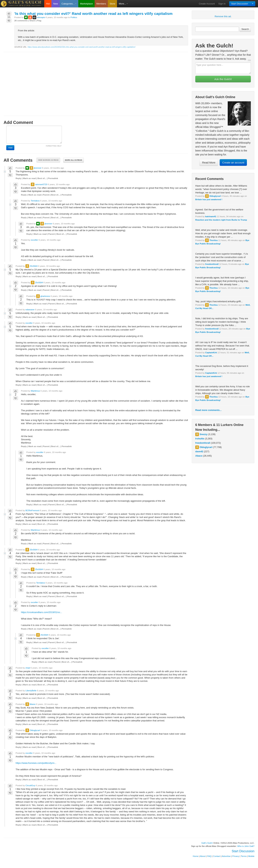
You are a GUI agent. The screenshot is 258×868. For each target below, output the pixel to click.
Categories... (69, 4)
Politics (74, 17)
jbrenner (38, 168)
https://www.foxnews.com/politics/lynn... (36, 763)
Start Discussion (240, 4)
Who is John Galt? (246, 846)
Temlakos (35, 201)
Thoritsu (213, 240)
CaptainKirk (211, 352)
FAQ (209, 856)
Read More (209, 162)
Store (112, 4)
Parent (46, 195)
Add (10, 148)
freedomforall (212, 264)
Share (32, 21)
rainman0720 (41, 184)
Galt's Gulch (207, 843)
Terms (244, 856)
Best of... (42, 178)
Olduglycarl (215, 196)
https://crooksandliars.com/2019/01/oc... (42, 612)
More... (123, 4)
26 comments (21, 21)
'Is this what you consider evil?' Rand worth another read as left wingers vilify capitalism (93, 14)
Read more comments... (208, 410)
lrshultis (200, 439)
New (56, 4)
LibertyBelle (31, 690)
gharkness (45, 296)
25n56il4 (34, 266)
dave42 (199, 451)
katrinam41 (211, 216)
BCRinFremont (32, 510)
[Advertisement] (96, 81)
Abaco (199, 456)
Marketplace (86, 4)
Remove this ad (223, 16)
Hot (48, 4)
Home (196, 856)
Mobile (251, 856)
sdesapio (41, 17)
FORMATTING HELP (54, 146)
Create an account (233, 162)
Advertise (226, 856)
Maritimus (35, 391)
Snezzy (204, 434)
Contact (217, 856)
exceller (34, 240)
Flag (39, 21)
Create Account (207, 4)
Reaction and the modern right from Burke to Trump (221, 220)
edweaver (30, 309)
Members (101, 4)
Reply (18, 178)
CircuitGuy (30, 785)
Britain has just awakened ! (209, 199)
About (203, 856)
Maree (33, 704)
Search (245, 29)
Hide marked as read (48, 160)
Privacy (236, 856)
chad (28, 668)
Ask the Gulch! (223, 79)
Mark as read (29, 178)
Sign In (222, 4)
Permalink (53, 178)
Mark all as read (74, 160)
